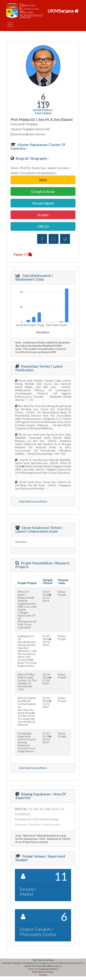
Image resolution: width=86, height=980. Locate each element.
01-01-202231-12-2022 (47, 702)
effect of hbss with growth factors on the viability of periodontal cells (27, 682)
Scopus (43, 215)
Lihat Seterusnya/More (33, 501)
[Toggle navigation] (10, 25)
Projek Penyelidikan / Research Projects (42, 565)
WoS (43, 180)
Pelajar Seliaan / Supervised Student (40, 858)
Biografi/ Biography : (32, 158)
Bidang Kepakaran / (40, 796)
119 (43, 105)
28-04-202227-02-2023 (47, 679)
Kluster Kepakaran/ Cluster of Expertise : (38, 146)
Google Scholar (43, 191)
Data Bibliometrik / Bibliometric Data (34, 277)
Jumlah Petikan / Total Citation (43, 112)
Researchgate (43, 203)
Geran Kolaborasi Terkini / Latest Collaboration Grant (39, 529)
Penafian (43, 975)
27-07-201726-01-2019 (47, 738)
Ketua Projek (62, 593)
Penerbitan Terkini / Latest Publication (39, 368)
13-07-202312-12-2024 (47, 596)
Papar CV (23, 254)
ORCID (43, 226)
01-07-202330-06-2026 (47, 640)
